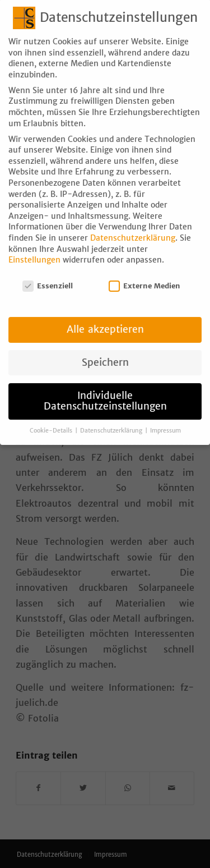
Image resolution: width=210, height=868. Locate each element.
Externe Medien (144, 275)
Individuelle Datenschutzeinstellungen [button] (105, 390)
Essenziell (48, 275)
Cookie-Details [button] (52, 419)
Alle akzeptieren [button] (105, 318)
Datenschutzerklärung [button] (112, 419)
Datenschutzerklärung (133, 227)
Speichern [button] (105, 351)
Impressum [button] (165, 419)
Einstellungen (34, 249)
